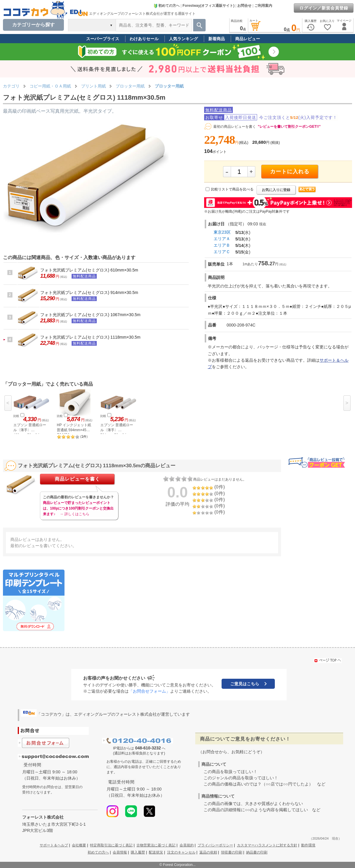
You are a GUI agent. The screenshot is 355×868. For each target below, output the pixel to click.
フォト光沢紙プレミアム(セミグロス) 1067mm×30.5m (90, 315)
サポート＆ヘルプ (54, 845)
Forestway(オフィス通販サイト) (208, 6)
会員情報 (120, 852)
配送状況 (156, 852)
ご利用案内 (263, 6)
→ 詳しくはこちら (74, 514)
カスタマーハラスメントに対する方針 (267, 845)
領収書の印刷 (232, 852)
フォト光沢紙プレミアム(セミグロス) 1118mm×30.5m (90, 337)
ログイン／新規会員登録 (324, 8)
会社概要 (79, 845)
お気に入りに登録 (276, 190)
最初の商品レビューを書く (235, 127)
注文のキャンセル (181, 852)
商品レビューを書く (77, 479)
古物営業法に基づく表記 (156, 845)
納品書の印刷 (257, 852)
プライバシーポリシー (215, 845)
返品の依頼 (208, 852)
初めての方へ (167, 6)
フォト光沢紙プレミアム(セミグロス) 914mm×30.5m (89, 292)
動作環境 (308, 845)
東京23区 (222, 232)
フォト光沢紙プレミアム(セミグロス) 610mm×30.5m (89, 270)
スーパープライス (103, 39)
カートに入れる (290, 172)
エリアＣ (222, 252)
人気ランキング (183, 39)
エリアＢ (222, 245)
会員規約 (187, 845)
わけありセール (144, 39)
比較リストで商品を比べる (232, 189)
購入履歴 (138, 852)
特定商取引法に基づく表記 (111, 845)
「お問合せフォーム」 (149, 691)
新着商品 (217, 39)
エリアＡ (222, 239)
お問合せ (244, 6)
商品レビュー (248, 39)
